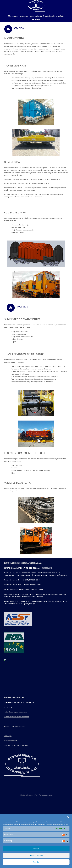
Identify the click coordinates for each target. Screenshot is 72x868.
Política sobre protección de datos (16, 795)
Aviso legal (8, 785)
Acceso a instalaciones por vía (14, 776)
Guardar (36, 862)
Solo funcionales (36, 855)
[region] (36, 112)
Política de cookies (10, 790)
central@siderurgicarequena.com (15, 761)
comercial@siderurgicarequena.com (17, 766)
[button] (68, 817)
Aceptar (36, 849)
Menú (36, 19)
